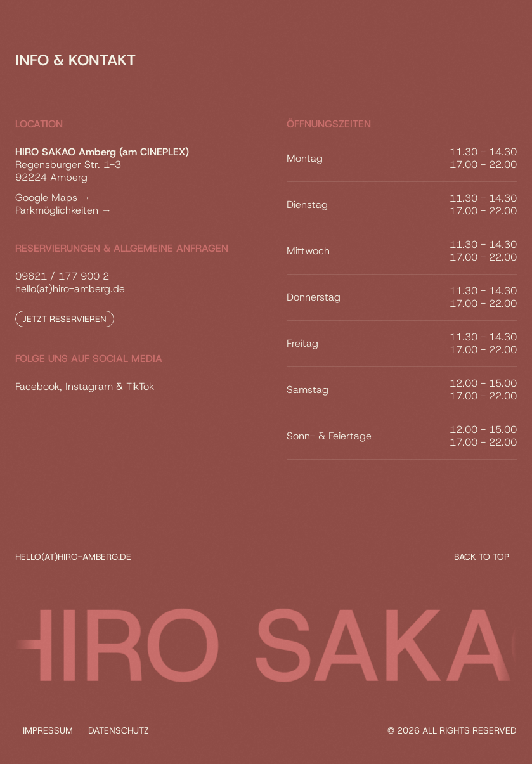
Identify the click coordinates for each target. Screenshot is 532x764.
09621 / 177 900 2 (62, 276)
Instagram (89, 386)
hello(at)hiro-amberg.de (70, 289)
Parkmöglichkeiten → (63, 210)
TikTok (140, 386)
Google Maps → (53, 197)
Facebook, (39, 386)
